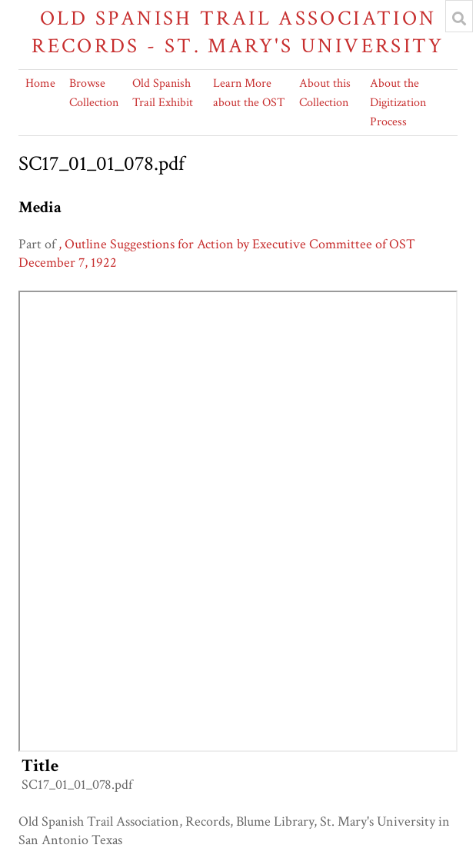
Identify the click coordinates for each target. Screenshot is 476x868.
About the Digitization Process (398, 103)
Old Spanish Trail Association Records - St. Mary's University (238, 32)
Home (40, 83)
